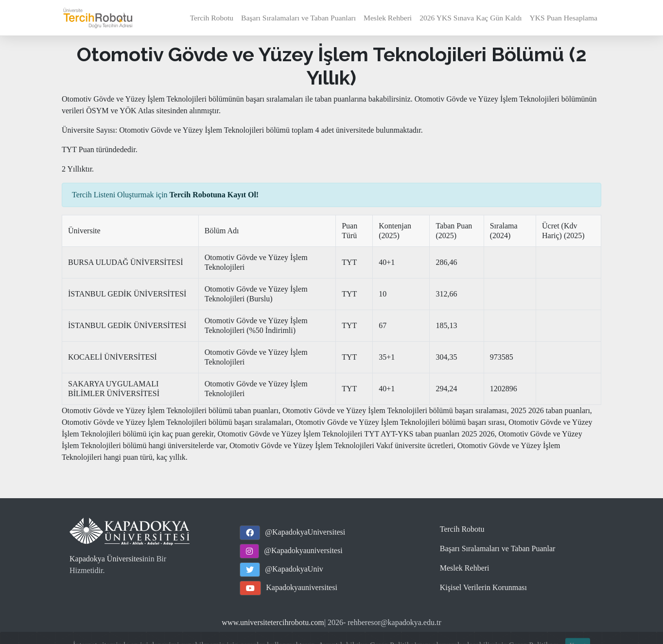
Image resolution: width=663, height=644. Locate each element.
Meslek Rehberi (388, 18)
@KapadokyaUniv (294, 569)
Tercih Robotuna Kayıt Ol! (214, 195)
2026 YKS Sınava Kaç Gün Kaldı (471, 18)
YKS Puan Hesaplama (564, 18)
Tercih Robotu (212, 18)
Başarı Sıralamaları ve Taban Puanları (298, 18)
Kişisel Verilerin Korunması (483, 587)
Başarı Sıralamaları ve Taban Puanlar (498, 548)
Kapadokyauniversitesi (302, 587)
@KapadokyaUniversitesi (305, 532)
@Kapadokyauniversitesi (303, 550)
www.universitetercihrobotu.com (273, 622)
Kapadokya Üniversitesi (107, 559)
